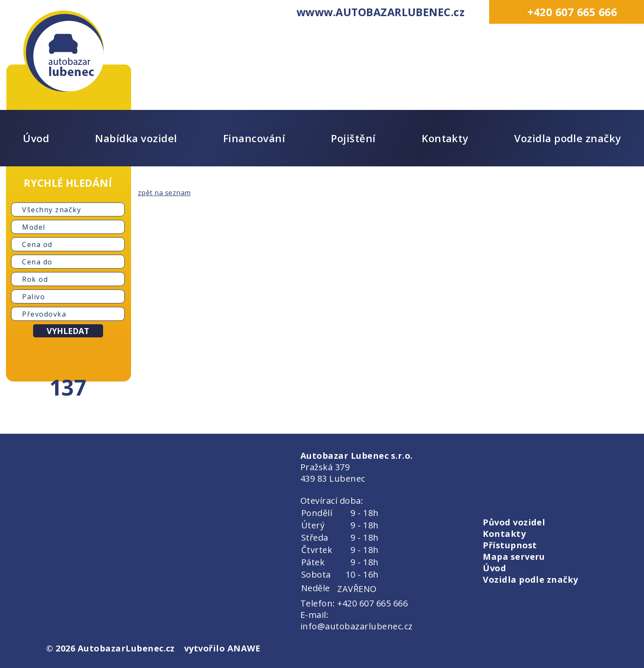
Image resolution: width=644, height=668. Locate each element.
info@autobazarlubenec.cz (357, 626)
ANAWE (244, 648)
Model (34, 227)
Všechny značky (52, 210)
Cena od (37, 244)
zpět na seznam (164, 193)
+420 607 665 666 (572, 12)
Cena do (37, 262)
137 (68, 387)
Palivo (34, 297)
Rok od (35, 279)
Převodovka (44, 314)
